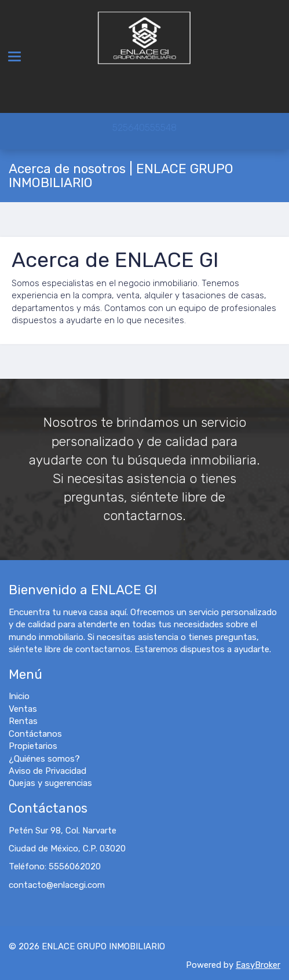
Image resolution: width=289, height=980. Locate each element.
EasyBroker (258, 965)
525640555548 (144, 128)
